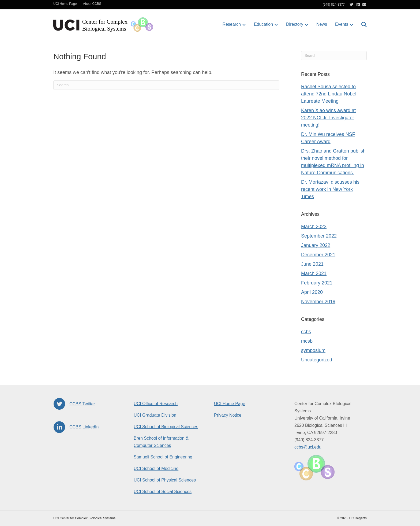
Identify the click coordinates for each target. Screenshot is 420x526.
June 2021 (312, 264)
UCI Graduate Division (155, 415)
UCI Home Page (65, 4)
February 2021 (317, 283)
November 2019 (318, 302)
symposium (313, 350)
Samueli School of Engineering (163, 457)
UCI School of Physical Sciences (165, 480)
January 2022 (316, 245)
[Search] (362, 25)
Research (231, 24)
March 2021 (314, 273)
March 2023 (314, 227)
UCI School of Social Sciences (163, 492)
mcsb (307, 341)
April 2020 (312, 292)
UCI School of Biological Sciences (166, 427)
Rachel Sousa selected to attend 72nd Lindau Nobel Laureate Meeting (329, 94)
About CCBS (92, 4)
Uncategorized (317, 360)
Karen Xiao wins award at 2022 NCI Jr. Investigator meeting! (328, 118)
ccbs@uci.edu (308, 447)
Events (342, 24)
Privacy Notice (228, 415)
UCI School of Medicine (156, 468)
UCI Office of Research (156, 404)
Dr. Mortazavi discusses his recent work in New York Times (330, 189)
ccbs (306, 332)
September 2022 (319, 236)
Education (263, 24)
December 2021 (318, 255)
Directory (295, 24)
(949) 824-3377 (334, 5)
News (322, 24)
